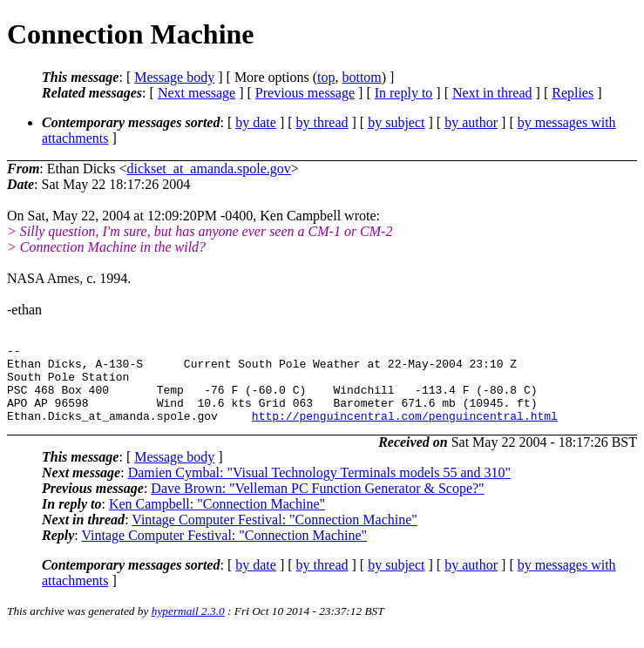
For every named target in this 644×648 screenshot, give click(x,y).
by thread (322, 122)
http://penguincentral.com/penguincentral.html (405, 431)
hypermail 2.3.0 (188, 627)
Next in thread (492, 93)
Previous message (305, 93)
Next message (197, 93)
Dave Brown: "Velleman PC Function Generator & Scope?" (317, 504)
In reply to (404, 93)
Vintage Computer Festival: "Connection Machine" (275, 535)
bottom (361, 77)
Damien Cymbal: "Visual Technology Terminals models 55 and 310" (319, 488)
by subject (396, 122)
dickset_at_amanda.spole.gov (208, 169)
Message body (174, 77)
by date (256, 122)
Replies (573, 93)
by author (471, 122)
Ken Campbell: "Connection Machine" (217, 520)
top (326, 77)
